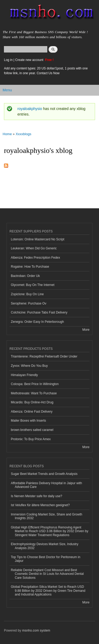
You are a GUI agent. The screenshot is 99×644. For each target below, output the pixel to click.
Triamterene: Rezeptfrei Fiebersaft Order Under (44, 356)
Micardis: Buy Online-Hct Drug (32, 402)
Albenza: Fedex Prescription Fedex (36, 258)
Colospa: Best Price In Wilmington (35, 384)
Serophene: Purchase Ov (29, 303)
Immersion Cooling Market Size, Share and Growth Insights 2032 (46, 516)
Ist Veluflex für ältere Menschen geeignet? (40, 505)
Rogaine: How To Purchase (30, 267)
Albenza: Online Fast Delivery (32, 412)
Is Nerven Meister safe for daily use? (37, 496)
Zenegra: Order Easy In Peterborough (37, 322)
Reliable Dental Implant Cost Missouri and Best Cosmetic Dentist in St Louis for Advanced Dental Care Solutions (47, 574)
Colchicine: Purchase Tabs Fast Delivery (39, 312)
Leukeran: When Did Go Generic (34, 248)
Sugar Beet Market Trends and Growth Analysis (44, 474)
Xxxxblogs (23, 134)
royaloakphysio (30, 109)
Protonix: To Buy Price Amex (31, 439)
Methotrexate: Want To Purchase (34, 393)
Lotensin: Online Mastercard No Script (38, 239)
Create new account (30, 60)
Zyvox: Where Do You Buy (29, 366)
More (86, 330)
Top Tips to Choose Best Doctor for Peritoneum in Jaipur (46, 559)
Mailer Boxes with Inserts (28, 421)
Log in (8, 60)
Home (7, 134)
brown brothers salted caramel (32, 430)
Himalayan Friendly (24, 375)
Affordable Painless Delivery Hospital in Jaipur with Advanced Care (46, 485)
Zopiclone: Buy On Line (27, 294)
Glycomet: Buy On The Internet (33, 285)
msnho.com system (36, 630)
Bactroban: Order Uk (25, 276)
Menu (7, 90)
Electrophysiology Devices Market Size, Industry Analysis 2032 (45, 546)
